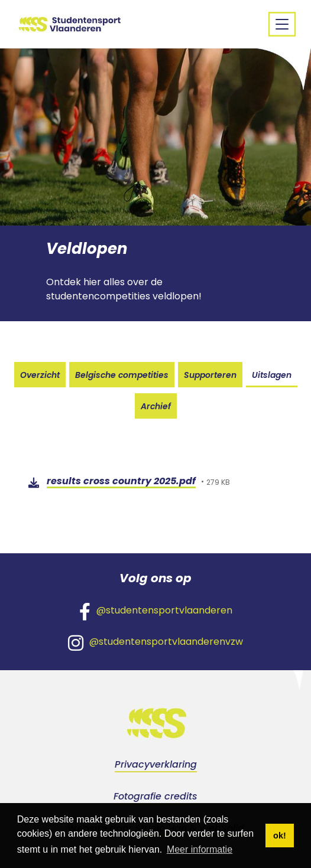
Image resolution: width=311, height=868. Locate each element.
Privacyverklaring (156, 764)
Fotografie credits (155, 796)
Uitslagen (272, 375)
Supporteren (210, 375)
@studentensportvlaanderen (156, 611)
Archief (156, 406)
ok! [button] (280, 836)
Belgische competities (122, 375)
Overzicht (40, 375)
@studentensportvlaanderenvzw (155, 642)
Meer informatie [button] (200, 849)
